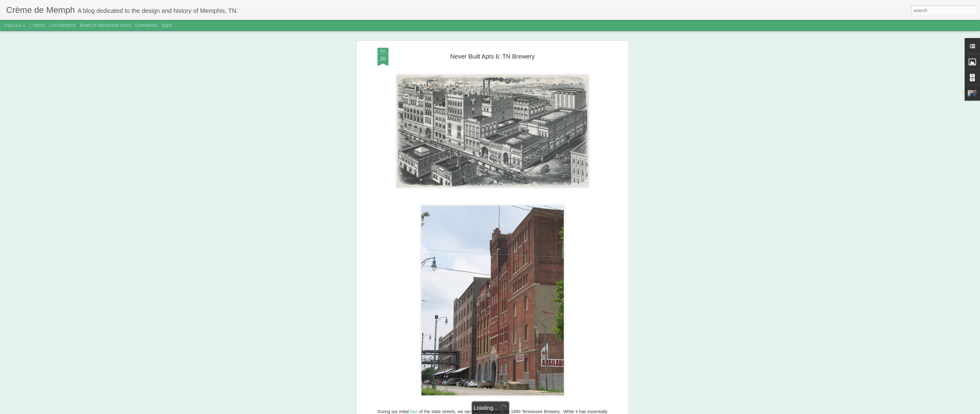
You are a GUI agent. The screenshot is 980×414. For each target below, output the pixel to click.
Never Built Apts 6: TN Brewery (492, 56)
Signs (167, 25)
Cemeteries (146, 25)
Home (39, 25)
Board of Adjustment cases (106, 25)
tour (414, 412)
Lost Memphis (62, 25)
